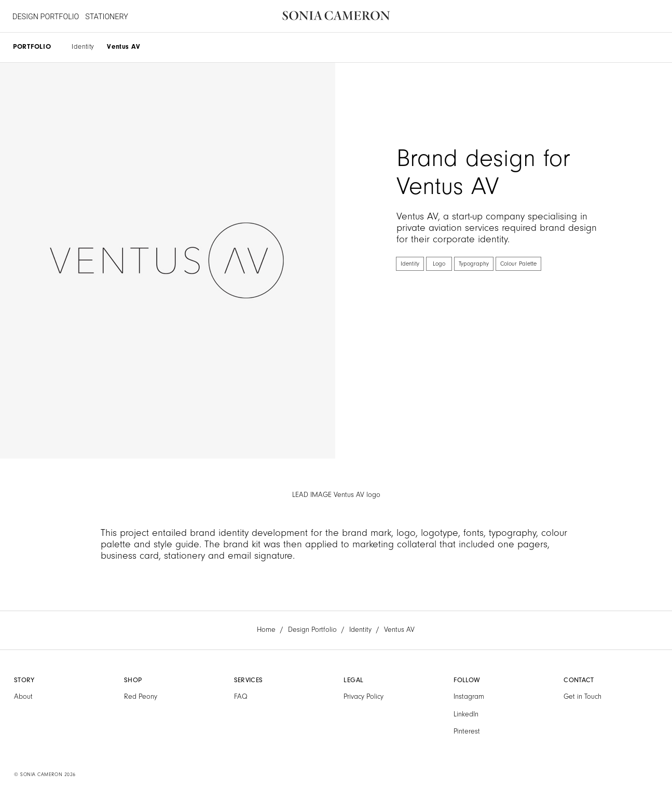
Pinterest (467, 731)
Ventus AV (124, 46)
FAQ (241, 697)
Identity (83, 46)
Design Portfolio (312, 630)
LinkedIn (466, 714)
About (23, 697)
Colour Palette (518, 264)
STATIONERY (107, 17)
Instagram (469, 697)
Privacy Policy (364, 697)
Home (266, 630)
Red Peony (141, 697)
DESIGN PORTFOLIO (46, 17)
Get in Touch (582, 697)
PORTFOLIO (32, 46)
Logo (439, 264)
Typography (474, 264)
